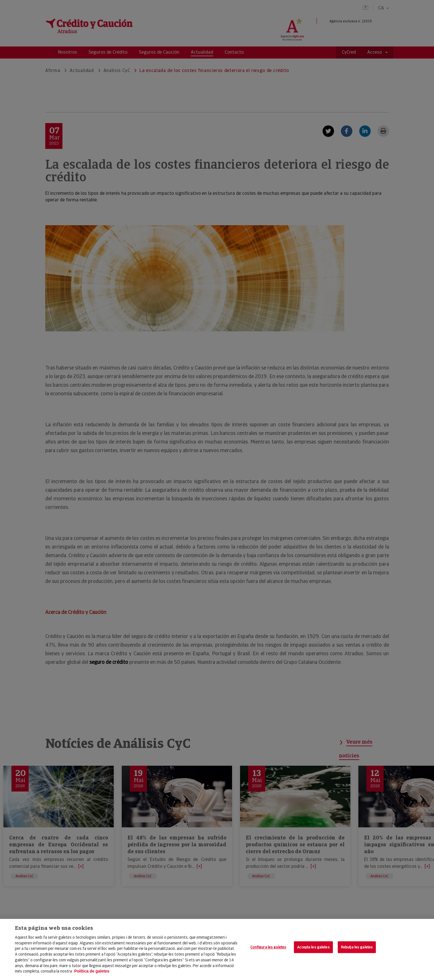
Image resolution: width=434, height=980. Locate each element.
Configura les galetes (268, 947)
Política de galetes (92, 971)
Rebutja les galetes (357, 947)
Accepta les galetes (313, 947)
